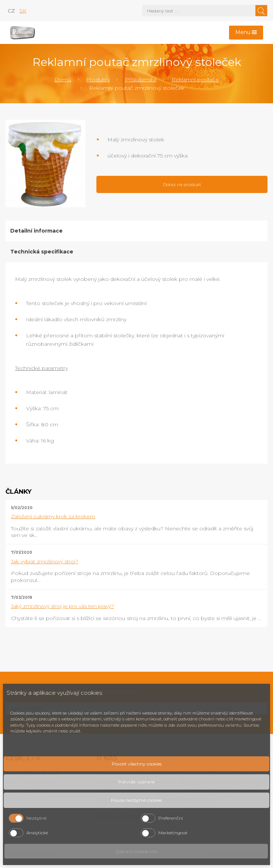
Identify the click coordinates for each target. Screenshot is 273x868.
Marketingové (173, 833)
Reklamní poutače (195, 79)
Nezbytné (36, 818)
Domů (63, 79)
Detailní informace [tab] (36, 231)
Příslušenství (141, 79)
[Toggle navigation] (246, 33)
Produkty (98, 79)
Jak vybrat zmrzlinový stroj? (45, 561)
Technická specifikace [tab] (42, 252)
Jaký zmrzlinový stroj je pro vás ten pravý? (62, 606)
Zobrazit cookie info (136, 851)
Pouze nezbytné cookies (136, 800)
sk (23, 11)
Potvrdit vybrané (136, 782)
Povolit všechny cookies (137, 764)
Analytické (37, 833)
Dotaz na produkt (182, 184)
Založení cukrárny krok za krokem (53, 516)
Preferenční (171, 818)
